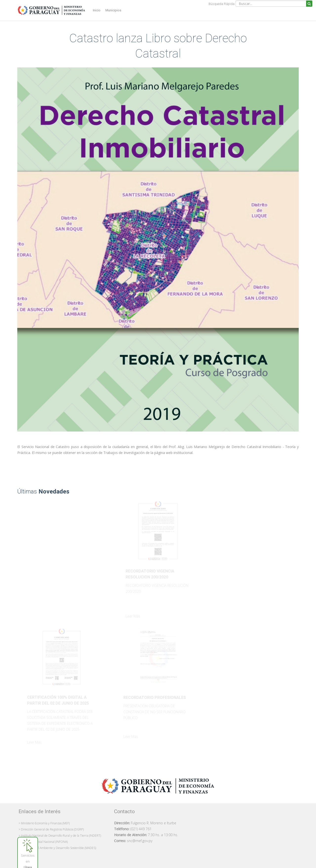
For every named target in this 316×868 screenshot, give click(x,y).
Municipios (113, 10)
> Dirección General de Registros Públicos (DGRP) (51, 829)
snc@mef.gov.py (140, 841)
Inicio (97, 10)
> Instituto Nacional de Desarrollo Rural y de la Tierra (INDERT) (60, 836)
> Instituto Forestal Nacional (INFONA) (43, 842)
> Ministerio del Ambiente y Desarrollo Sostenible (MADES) (57, 848)
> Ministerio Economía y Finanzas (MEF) (44, 823)
